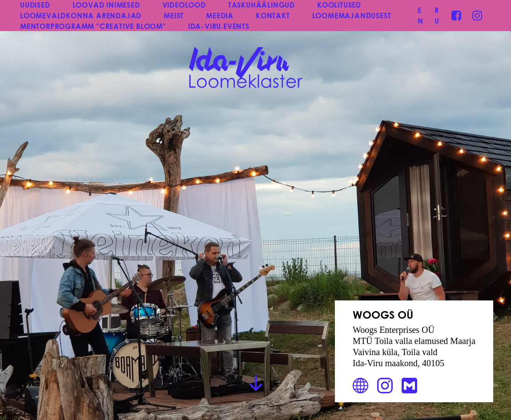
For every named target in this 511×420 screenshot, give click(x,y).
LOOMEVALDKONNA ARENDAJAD (81, 15)
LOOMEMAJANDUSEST (352, 15)
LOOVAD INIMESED (106, 5)
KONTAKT (273, 15)
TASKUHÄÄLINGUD (262, 5)
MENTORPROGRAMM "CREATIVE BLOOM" (93, 26)
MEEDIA (220, 15)
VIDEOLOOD (184, 5)
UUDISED (35, 5)
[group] (255, 210)
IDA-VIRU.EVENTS (219, 26)
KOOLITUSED (339, 5)
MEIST (174, 15)
